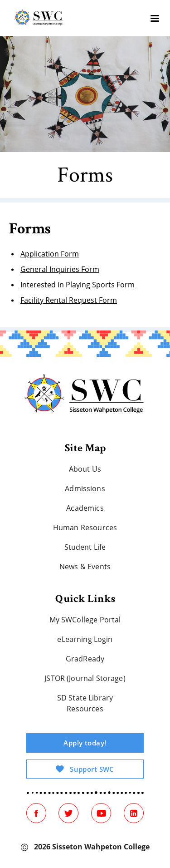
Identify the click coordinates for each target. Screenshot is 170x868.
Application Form (50, 254)
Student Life (85, 547)
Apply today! (85, 743)
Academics (85, 508)
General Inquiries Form (60, 269)
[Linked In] (134, 813)
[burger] (155, 18)
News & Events (85, 567)
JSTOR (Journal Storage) (85, 678)
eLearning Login (85, 639)
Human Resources (85, 528)
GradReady (85, 659)
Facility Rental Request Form (69, 300)
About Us (85, 469)
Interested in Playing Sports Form (78, 285)
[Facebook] (36, 813)
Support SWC (85, 769)
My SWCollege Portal (85, 620)
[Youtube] (101, 813)
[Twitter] (68, 813)
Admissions (85, 488)
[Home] (85, 396)
